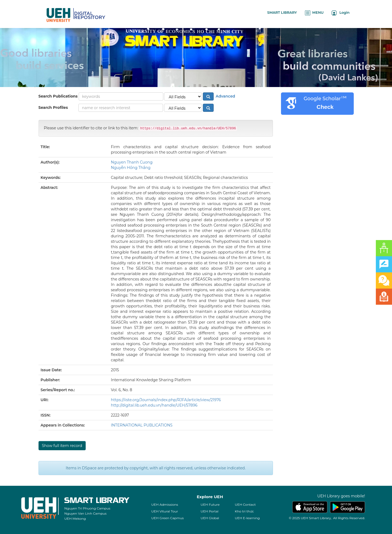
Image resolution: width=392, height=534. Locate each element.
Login (341, 13)
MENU (314, 13)
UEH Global (210, 518)
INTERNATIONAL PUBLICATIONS (142, 425)
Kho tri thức (244, 511)
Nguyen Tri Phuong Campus (87, 508)
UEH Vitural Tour (164, 511)
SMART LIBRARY (282, 12)
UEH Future (210, 504)
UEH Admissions (165, 504)
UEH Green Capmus (167, 518)
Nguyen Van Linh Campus (86, 513)
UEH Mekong (75, 519)
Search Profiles (53, 108)
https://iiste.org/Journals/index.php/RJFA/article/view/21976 (166, 400)
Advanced (225, 96)
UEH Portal (209, 511)
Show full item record (62, 446)
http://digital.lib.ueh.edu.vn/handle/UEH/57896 (154, 405)
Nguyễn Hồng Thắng (131, 168)
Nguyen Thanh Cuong (132, 162)
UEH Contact (245, 504)
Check (325, 107)
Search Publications (58, 96)
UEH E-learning (247, 518)
